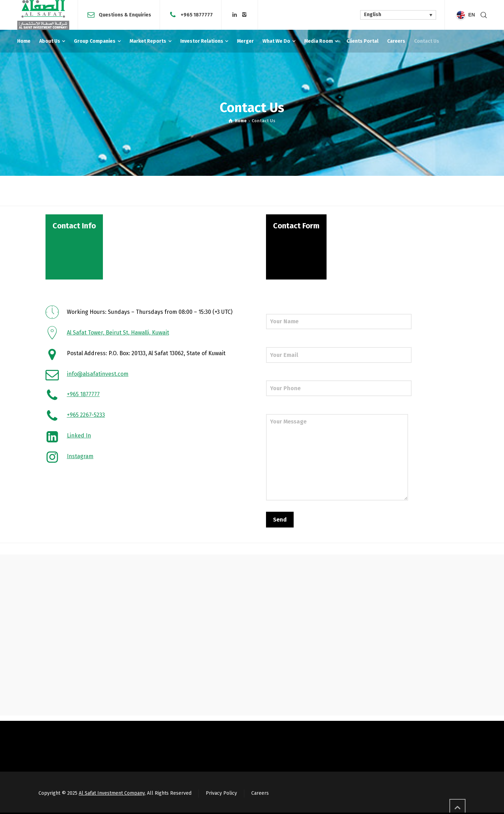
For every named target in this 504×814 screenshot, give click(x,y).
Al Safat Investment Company (112, 793)
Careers (260, 793)
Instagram (80, 456)
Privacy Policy (221, 793)
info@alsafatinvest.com (98, 374)
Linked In (79, 436)
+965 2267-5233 (86, 415)
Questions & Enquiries (125, 15)
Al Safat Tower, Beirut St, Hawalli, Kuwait (118, 333)
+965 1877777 (197, 15)
